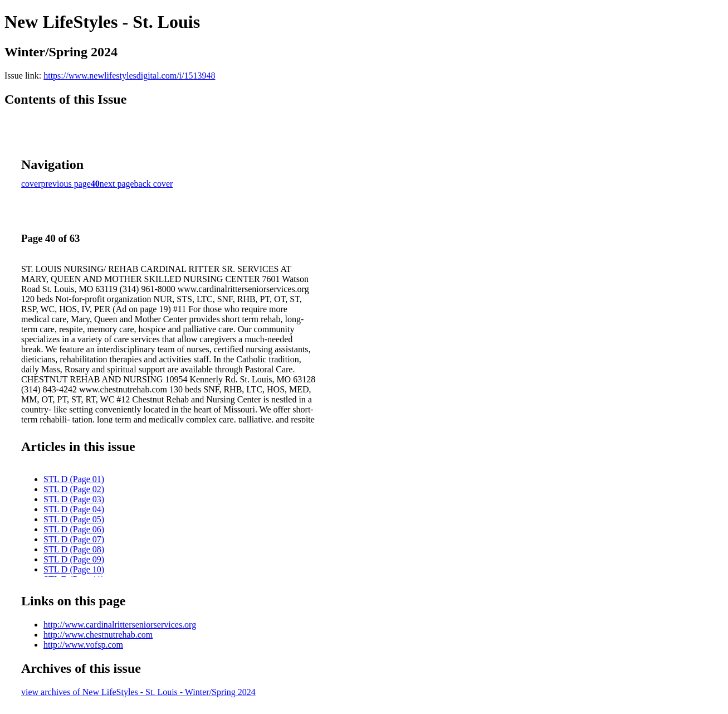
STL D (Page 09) (74, 559)
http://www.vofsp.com (83, 645)
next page (117, 184)
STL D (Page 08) (74, 549)
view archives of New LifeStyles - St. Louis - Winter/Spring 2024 (138, 692)
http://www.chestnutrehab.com (98, 635)
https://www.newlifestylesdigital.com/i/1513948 (129, 76)
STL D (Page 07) (74, 539)
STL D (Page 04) (74, 509)
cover (31, 184)
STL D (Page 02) (74, 489)
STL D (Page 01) (74, 479)
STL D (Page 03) (74, 499)
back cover (154, 184)
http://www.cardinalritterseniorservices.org (120, 625)
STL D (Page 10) (74, 569)
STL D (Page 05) (74, 519)
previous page (66, 184)
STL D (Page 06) (74, 529)
